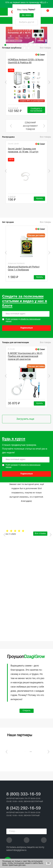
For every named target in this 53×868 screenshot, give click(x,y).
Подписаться (26, 328)
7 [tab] (31, 45)
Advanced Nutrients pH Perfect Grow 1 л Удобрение (24, 268)
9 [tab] (39, 45)
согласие (14, 319)
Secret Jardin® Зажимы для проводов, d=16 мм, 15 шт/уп (23, 150)
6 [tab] (27, 45)
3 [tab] (14, 45)
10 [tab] (44, 45)
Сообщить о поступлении (36, 110)
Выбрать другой (27, 22)
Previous (4, 82)
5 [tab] (22, 45)
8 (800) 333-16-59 (24, 794)
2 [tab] (10, 45)
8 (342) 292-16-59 (24, 808)
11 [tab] (48, 45)
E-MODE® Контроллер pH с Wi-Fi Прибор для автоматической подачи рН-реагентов (25, 356)
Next (49, 82)
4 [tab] (18, 45)
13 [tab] (29, 48)
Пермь (32, 10)
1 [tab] (5, 45)
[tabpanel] (26, 35)
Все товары (45, 48)
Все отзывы (40, 534)
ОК (48, 863)
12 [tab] (24, 48)
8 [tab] (35, 45)
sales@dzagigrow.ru (16, 850)
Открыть (26, 711)
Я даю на (23, 320)
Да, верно (27, 15)
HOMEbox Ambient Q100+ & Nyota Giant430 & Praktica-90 (26, 61)
